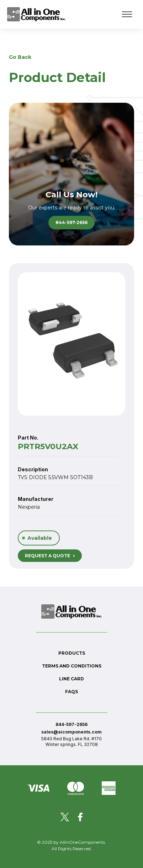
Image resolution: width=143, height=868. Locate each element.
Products (72, 653)
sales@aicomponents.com (71, 732)
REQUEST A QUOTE (50, 555)
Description (33, 469)
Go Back (20, 57)
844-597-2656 (71, 222)
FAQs (71, 692)
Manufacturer (36, 499)
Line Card (71, 679)
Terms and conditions (72, 666)
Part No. (28, 438)
